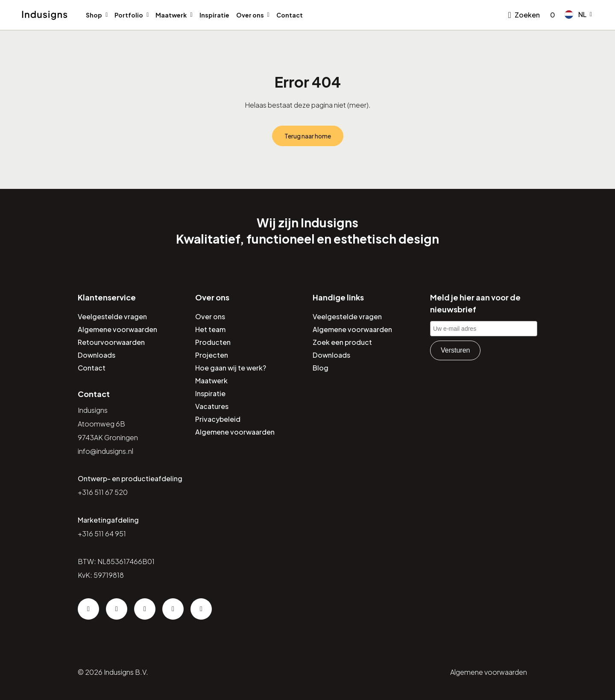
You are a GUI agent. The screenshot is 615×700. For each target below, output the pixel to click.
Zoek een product (342, 342)
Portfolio (129, 15)
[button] (578, 15)
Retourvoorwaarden (111, 342)
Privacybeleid (218, 419)
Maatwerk (171, 15)
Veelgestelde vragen (112, 316)
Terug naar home (308, 136)
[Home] (45, 15)
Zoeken (527, 15)
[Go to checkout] (551, 15)
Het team (210, 329)
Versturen (455, 350)
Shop (94, 15)
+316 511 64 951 (102, 534)
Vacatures (212, 406)
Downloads (97, 355)
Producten (213, 342)
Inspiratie (214, 15)
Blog (321, 368)
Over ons (250, 15)
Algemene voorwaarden (117, 329)
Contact (290, 15)
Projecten (212, 355)
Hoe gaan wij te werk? (231, 368)
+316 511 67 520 (103, 492)
